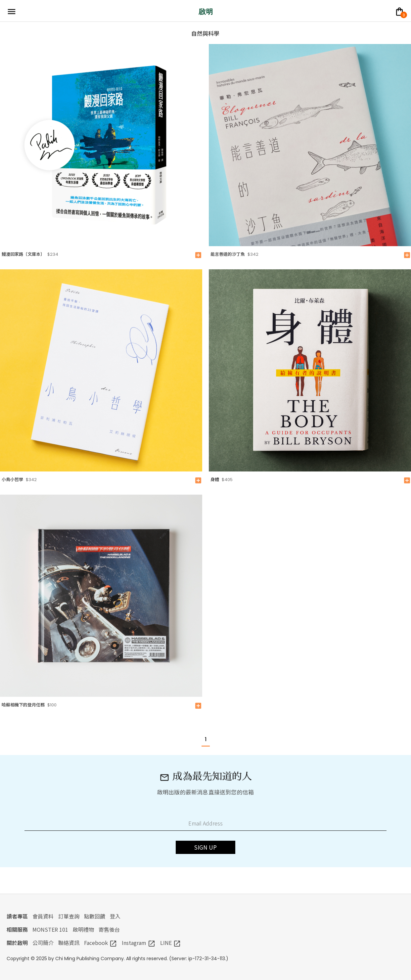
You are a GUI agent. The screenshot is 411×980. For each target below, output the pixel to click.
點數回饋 (95, 916)
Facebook (101, 943)
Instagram (139, 943)
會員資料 (43, 916)
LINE (171, 943)
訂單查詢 (69, 916)
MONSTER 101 (50, 929)
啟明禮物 (83, 929)
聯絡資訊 (69, 943)
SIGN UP (206, 847)
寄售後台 (109, 929)
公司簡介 (43, 943)
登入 (115, 916)
